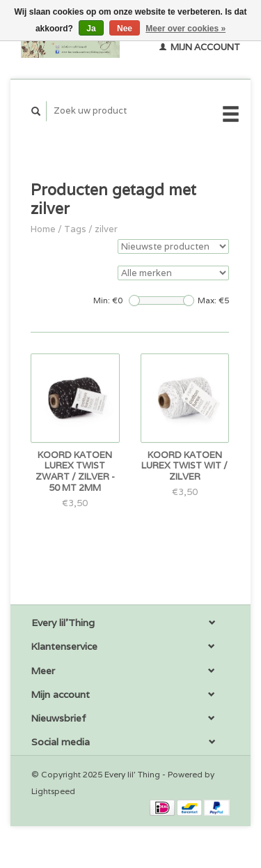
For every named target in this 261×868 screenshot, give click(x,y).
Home (43, 229)
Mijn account (200, 47)
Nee (125, 29)
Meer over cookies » (185, 29)
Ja (91, 29)
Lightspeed (53, 791)
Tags (75, 229)
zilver (106, 229)
